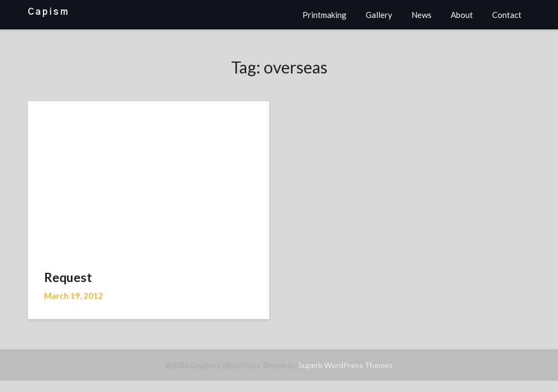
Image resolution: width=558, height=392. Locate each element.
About (462, 15)
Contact (507, 15)
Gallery (379, 15)
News (421, 15)
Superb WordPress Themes (345, 365)
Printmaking (325, 15)
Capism (48, 12)
